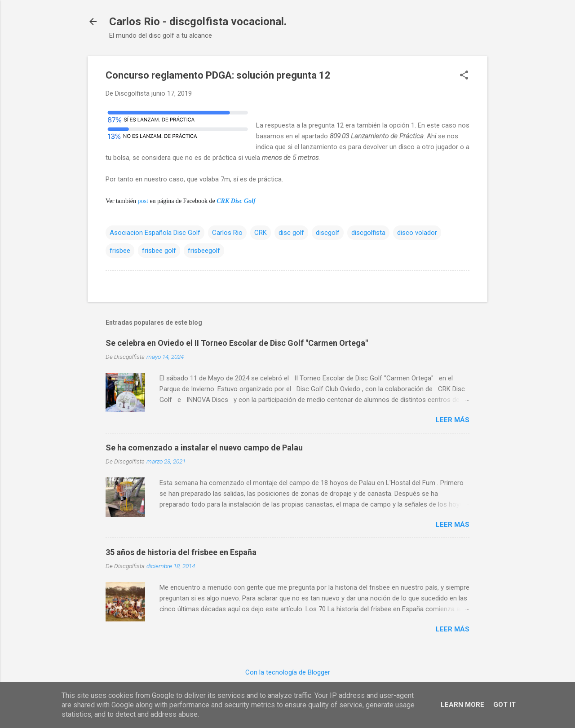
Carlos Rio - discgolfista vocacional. (198, 22)
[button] (464, 76)
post (143, 201)
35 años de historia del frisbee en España (181, 552)
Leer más (453, 420)
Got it (504, 705)
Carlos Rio (227, 233)
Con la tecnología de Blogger (288, 672)
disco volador (417, 233)
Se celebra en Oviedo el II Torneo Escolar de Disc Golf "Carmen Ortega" (237, 343)
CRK (261, 233)
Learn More (462, 705)
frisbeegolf (204, 251)
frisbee (120, 251)
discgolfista (368, 233)
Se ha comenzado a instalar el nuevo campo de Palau (204, 448)
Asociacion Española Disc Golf (155, 233)
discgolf (328, 233)
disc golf (291, 233)
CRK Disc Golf (236, 201)
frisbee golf (159, 251)
